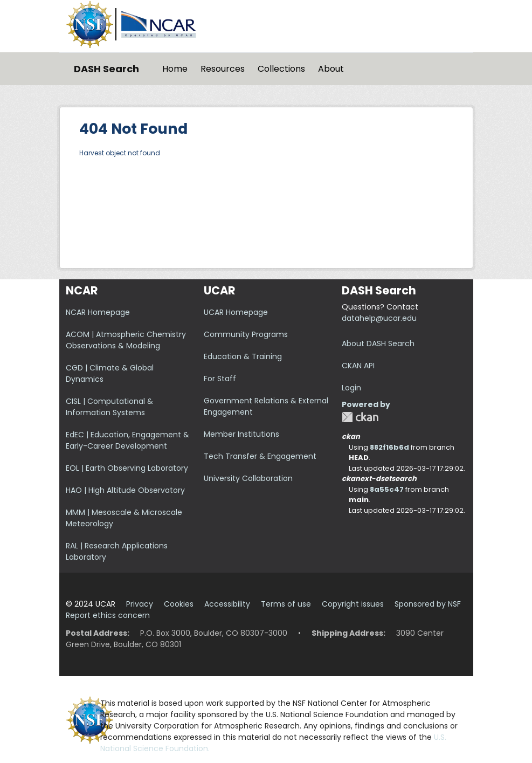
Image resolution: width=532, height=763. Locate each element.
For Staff (220, 379)
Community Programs (246, 334)
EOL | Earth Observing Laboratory (127, 468)
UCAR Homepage (236, 312)
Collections (281, 69)
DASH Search (106, 69)
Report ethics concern (108, 615)
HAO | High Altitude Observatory (125, 490)
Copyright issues (353, 604)
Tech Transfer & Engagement (260, 456)
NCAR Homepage (98, 312)
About (331, 69)
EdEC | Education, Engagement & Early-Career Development (127, 440)
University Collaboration (248, 478)
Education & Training (243, 356)
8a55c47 (387, 489)
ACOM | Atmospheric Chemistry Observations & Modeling (126, 340)
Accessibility (227, 604)
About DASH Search (378, 343)
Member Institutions (241, 434)
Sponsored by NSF (428, 604)
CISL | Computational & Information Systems (109, 407)
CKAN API (358, 366)
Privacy (140, 604)
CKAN (360, 417)
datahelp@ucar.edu (379, 318)
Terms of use (286, 604)
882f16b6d (389, 447)
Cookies (179, 604)
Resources (223, 69)
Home (175, 69)
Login (351, 388)
